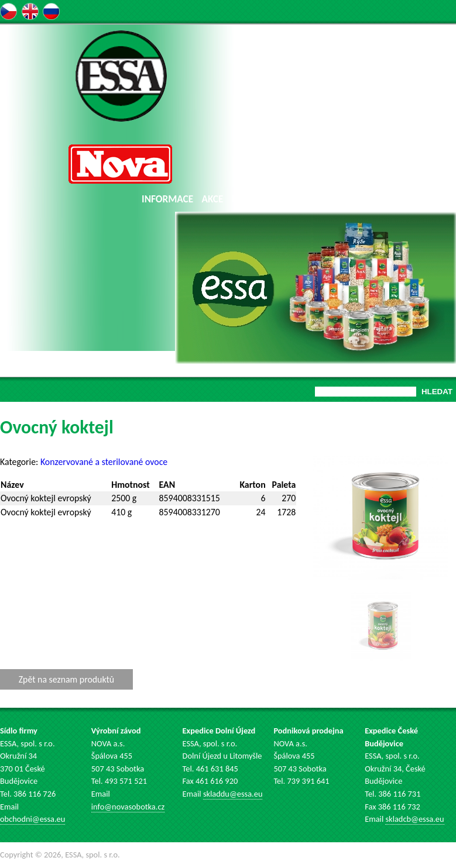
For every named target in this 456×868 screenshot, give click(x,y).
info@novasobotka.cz (128, 807)
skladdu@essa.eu (233, 794)
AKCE (213, 199)
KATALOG (251, 199)
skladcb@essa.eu (414, 819)
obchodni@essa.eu (32, 819)
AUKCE (341, 199)
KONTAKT (428, 199)
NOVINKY (298, 199)
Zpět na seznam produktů (66, 679)
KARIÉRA (381, 199)
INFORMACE (167, 199)
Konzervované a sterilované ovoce (104, 462)
